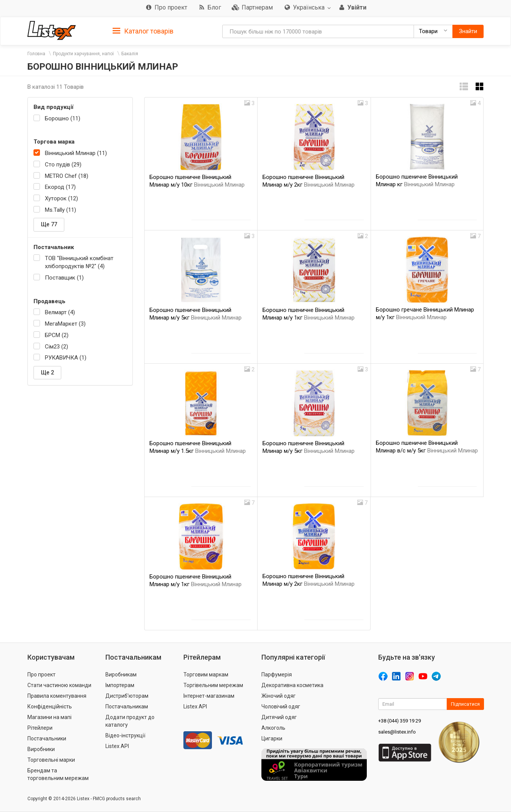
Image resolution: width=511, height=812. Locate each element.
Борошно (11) (63, 118)
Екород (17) (60, 187)
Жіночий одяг (279, 696)
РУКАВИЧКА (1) (66, 358)
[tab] (143, 31)
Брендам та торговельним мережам (58, 774)
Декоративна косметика (292, 685)
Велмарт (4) (60, 312)
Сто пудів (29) (63, 165)
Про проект (41, 675)
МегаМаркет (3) (65, 324)
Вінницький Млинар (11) (76, 153)
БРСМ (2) (57, 335)
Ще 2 (47, 372)
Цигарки (272, 738)
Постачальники (47, 738)
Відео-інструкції (125, 735)
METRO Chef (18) (67, 176)
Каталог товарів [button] (143, 31)
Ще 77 (49, 224)
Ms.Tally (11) (60, 210)
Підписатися (465, 704)
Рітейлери (40, 728)
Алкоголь (273, 728)
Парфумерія (277, 675)
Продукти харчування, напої (83, 54)
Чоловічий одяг (281, 707)
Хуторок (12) (61, 198)
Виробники (41, 749)
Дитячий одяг (279, 717)
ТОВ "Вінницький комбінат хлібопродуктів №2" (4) (79, 262)
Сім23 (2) (57, 347)
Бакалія (130, 54)
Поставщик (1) (64, 278)
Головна (36, 54)
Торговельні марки (51, 760)
